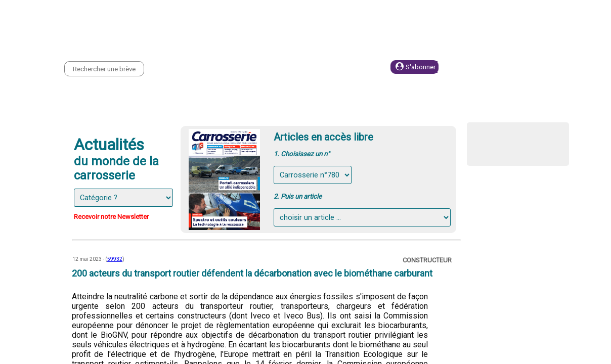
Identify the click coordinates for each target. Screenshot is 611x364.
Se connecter (497, 67)
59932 (115, 259)
